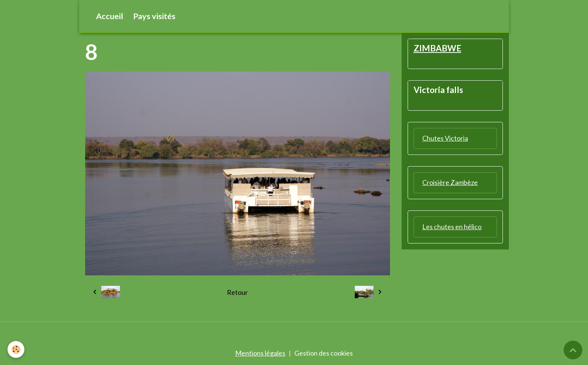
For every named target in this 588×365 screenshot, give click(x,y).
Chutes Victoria (445, 138)
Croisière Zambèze (450, 182)
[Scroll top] (573, 350)
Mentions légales (260, 353)
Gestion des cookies (324, 353)
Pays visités (154, 16)
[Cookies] (16, 349)
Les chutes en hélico (452, 227)
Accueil (109, 16)
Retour (237, 292)
